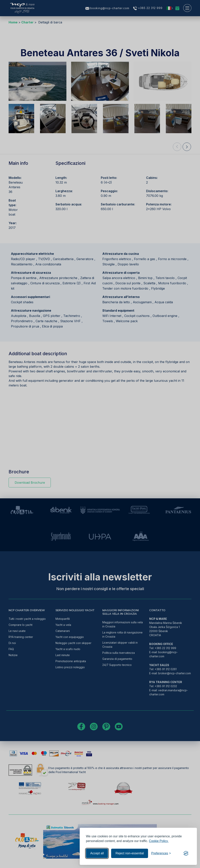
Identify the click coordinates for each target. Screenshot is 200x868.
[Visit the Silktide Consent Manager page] (186, 853)
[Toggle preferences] (161, 853)
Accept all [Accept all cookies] (97, 853)
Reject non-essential (130, 853)
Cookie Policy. (159, 841)
